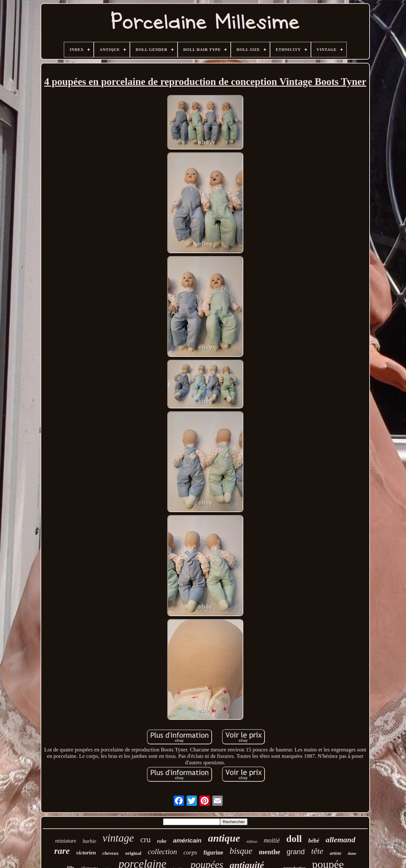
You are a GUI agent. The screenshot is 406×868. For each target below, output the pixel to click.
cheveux (111, 853)
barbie (89, 841)
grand (296, 852)
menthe (270, 852)
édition (252, 842)
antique (224, 838)
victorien (86, 853)
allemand (341, 840)
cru (145, 839)
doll (294, 839)
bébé (314, 841)
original (133, 853)
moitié (272, 840)
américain (187, 840)
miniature (66, 841)
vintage (118, 838)
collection (163, 852)
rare (62, 851)
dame (352, 854)
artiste (335, 853)
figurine (213, 853)
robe (162, 841)
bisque (241, 851)
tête (317, 851)
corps (190, 852)
